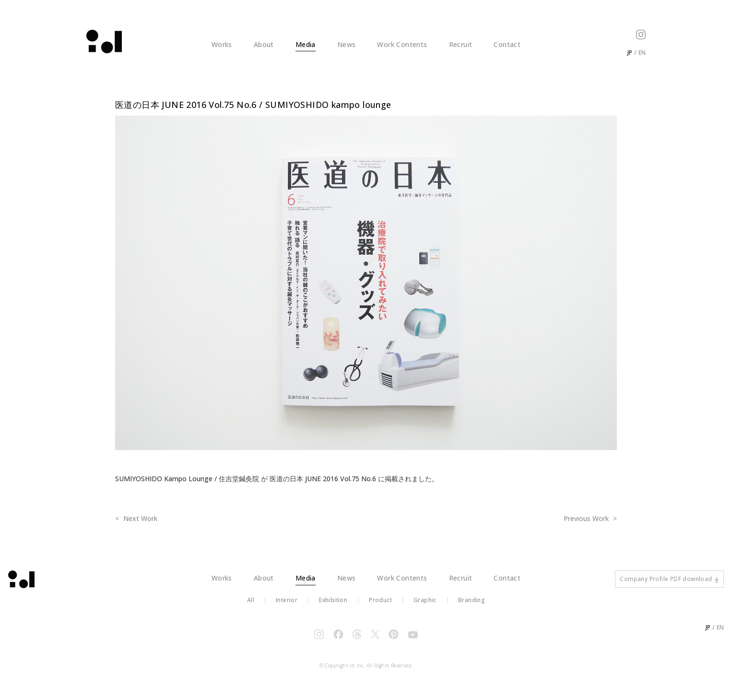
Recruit (461, 44)
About (264, 44)
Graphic (425, 607)
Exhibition (333, 607)
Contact (507, 44)
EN (642, 53)
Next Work (139, 518)
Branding (472, 607)
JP (630, 53)
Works (222, 44)
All (251, 607)
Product (380, 607)
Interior (287, 607)
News (347, 44)
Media (306, 44)
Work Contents (402, 44)
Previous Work (587, 518)
